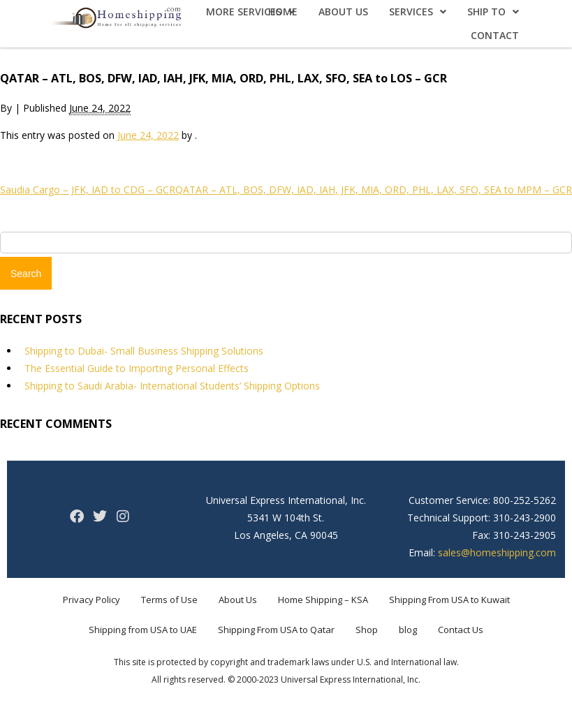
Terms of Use (169, 600)
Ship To (493, 12)
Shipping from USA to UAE (143, 630)
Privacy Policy (91, 600)
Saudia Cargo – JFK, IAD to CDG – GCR (88, 190)
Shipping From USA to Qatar (276, 630)
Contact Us (461, 630)
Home (283, 12)
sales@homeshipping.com (497, 552)
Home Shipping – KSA (323, 600)
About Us (343, 12)
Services (418, 12)
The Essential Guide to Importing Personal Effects (137, 368)
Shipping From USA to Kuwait (449, 600)
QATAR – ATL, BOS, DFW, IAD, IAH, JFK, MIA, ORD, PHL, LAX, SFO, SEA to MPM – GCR (374, 190)
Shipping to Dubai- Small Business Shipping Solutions (144, 351)
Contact (495, 35)
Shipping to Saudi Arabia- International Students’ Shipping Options (172, 386)
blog (408, 630)
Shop (367, 630)
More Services (250, 12)
